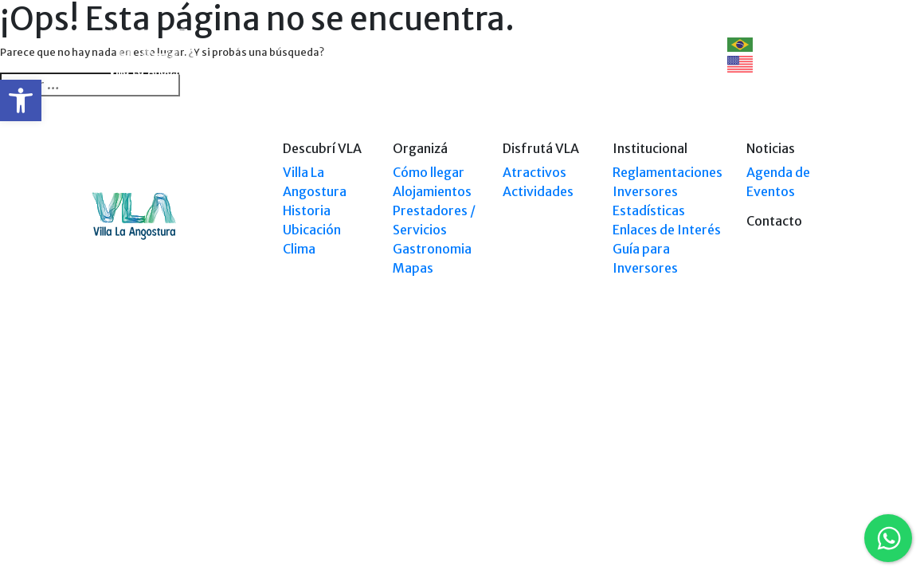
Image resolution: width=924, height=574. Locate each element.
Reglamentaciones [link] (668, 172)
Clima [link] (299, 249)
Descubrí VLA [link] (272, 44)
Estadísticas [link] (649, 210)
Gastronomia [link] (432, 249)
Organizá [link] (355, 44)
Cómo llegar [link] (429, 172)
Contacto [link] (662, 44)
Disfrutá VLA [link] (513, 44)
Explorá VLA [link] (422, 54)
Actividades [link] (538, 191)
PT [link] (749, 44)
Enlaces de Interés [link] (667, 230)
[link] (21, 100)
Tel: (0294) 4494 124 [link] (788, 405)
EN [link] (749, 64)
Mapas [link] (413, 268)
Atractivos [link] (534, 172)
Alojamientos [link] (432, 191)
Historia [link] (307, 210)
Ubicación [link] (312, 230)
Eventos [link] (591, 44)
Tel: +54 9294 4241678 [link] (783, 421)
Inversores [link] (645, 191)
